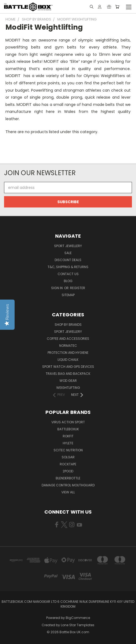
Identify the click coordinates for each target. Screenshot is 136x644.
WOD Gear (68, 381)
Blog (68, 281)
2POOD (68, 471)
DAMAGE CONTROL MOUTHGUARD (68, 485)
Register (78, 288)
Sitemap (68, 295)
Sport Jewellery (68, 246)
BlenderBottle (68, 478)
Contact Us (68, 274)
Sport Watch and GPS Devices (68, 367)
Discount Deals (68, 260)
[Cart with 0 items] (117, 7)
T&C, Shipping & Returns (68, 267)
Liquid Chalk (68, 360)
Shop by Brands (68, 325)
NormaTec (68, 346)
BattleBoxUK (68, 429)
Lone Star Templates (78, 625)
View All (68, 492)
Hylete (68, 443)
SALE (68, 253)
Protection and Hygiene (68, 353)
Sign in (57, 288)
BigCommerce (78, 618)
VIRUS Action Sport (68, 422)
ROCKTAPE (68, 464)
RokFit (68, 436)
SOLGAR (68, 457)
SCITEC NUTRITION (68, 450)
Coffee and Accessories (68, 339)
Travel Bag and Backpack (68, 374)
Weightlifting (68, 388)
